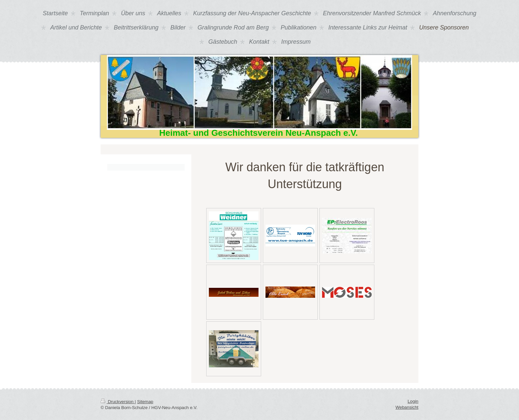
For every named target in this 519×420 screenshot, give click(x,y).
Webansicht (407, 407)
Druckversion (118, 402)
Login (413, 401)
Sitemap (145, 402)
